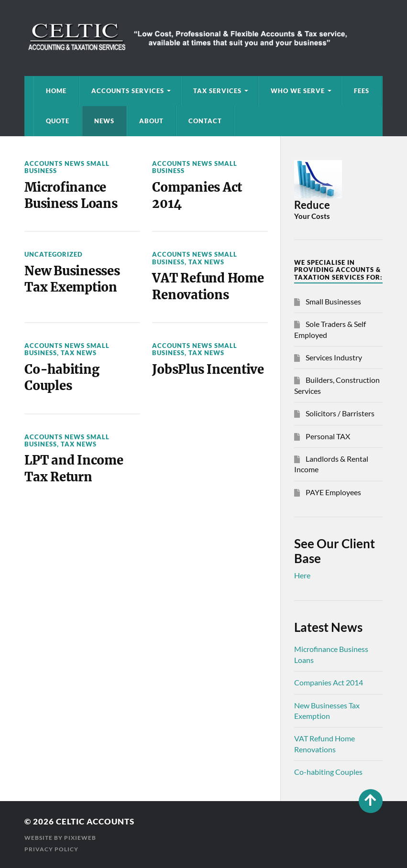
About (151, 121)
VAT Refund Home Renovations (208, 286)
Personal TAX (328, 436)
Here (302, 575)
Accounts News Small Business (67, 167)
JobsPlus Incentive (208, 369)
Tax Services (217, 91)
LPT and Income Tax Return (74, 468)
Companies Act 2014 (197, 195)
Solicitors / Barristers (340, 413)
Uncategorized (54, 254)
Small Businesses (333, 301)
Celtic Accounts (95, 821)
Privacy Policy (51, 849)
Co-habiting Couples (62, 378)
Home (56, 91)
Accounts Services (128, 91)
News (104, 121)
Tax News (206, 262)
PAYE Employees (333, 492)
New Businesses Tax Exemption (72, 279)
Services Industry (334, 357)
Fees (362, 91)
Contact (205, 121)
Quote (58, 121)
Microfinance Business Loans (71, 195)
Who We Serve (298, 91)
